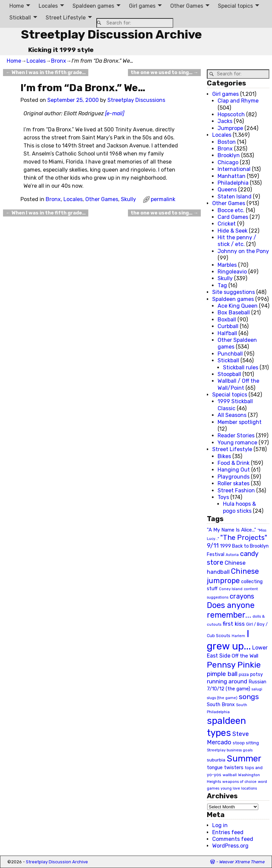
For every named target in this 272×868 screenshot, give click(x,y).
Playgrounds (234, 477)
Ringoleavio (232, 272)
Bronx (59, 61)
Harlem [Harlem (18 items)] (238, 636)
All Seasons (232, 415)
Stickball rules (241, 367)
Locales (48, 6)
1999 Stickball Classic (235, 405)
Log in (220, 825)
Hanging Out (234, 470)
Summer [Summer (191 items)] (244, 758)
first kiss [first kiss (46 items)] (234, 624)
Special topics (235, 6)
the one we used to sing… (164, 73)
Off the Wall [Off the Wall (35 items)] (245, 656)
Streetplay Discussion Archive (111, 34)
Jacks (225, 121)
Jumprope (230, 128)
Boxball (227, 320)
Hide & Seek (233, 231)
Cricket (227, 224)
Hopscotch (231, 114)
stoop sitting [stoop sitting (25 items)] (246, 743)
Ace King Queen (238, 306)
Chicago (228, 162)
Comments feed (233, 839)
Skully (128, 199)
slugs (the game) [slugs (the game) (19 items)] (222, 698)
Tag (222, 285)
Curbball (228, 326)
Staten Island (235, 197)
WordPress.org (230, 846)
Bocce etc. (231, 210)
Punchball (230, 354)
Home (17, 6)
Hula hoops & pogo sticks (239, 507)
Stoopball (229, 374)
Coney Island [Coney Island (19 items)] (231, 589)
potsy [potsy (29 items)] (257, 674)
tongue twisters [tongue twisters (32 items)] (225, 767)
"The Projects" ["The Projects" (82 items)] (244, 538)
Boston (227, 142)
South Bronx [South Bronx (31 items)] (221, 705)
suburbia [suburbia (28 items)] (216, 760)
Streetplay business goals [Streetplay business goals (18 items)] (230, 750)
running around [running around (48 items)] (227, 681)
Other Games (187, 6)
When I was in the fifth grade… (46, 73)
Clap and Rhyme (238, 101)
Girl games (142, 6)
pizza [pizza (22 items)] (244, 675)
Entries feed (228, 832)
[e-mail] (115, 113)
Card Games (233, 217)
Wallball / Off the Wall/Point (238, 384)
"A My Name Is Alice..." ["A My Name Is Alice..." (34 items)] (232, 530)
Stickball (20, 18)
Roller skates (234, 483)
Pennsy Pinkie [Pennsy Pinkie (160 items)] (234, 665)
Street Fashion (236, 490)
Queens (227, 190)
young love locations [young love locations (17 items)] (239, 788)
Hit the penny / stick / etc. (237, 241)
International (234, 169)
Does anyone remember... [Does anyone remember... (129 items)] (231, 610)
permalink (163, 199)
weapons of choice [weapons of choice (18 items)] (239, 782)
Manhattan (232, 176)
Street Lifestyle (66, 18)
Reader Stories (236, 436)
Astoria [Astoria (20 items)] (232, 555)
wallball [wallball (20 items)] (230, 775)
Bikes (224, 456)
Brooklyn (229, 155)
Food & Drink (234, 463)
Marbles (227, 265)
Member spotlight (240, 422)
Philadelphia (233, 183)
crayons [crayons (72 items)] (242, 596)
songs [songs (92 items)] (249, 697)
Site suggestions (234, 292)
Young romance (237, 443)
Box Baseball (234, 313)
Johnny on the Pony (243, 251)
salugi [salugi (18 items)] (257, 689)
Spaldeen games (93, 6)
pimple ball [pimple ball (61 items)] (222, 674)
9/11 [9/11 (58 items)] (213, 546)
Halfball (227, 333)
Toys (223, 497)
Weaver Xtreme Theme (242, 862)
